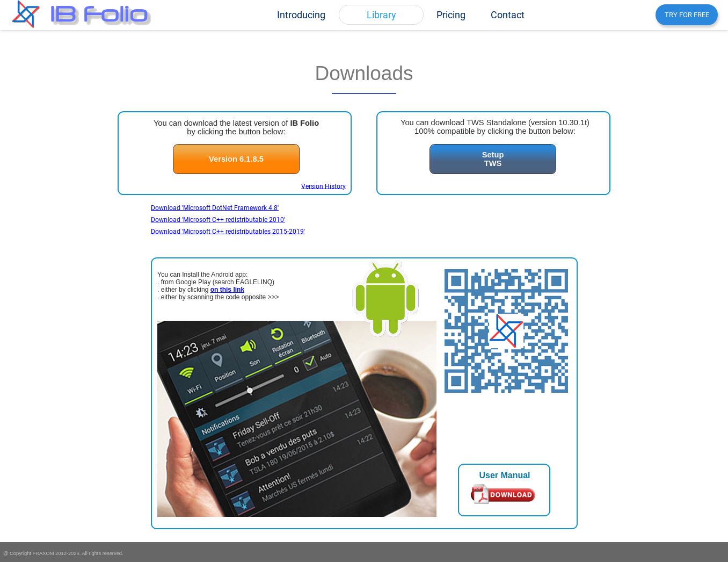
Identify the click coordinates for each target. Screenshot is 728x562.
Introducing (301, 15)
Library (381, 15)
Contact (508, 15)
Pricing (451, 15)
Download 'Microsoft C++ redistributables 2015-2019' (228, 231)
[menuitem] (301, 15)
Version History (323, 186)
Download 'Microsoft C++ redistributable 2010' (218, 219)
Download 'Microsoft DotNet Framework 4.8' (215, 207)
